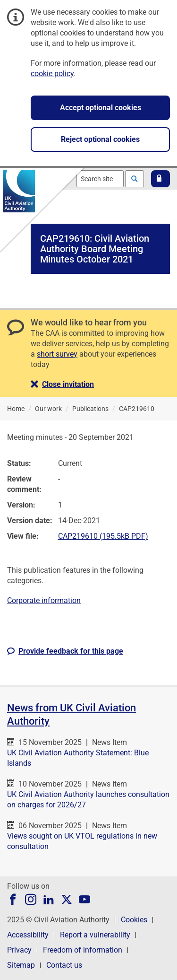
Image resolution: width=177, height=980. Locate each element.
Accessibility (28, 935)
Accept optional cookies (101, 108)
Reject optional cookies (100, 139)
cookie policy (52, 74)
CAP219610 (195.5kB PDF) (103, 536)
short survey (57, 354)
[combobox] (100, 179)
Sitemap (21, 965)
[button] (160, 179)
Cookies (134, 920)
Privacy (19, 950)
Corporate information (44, 600)
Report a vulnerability (95, 935)
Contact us (64, 965)
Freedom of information (83, 950)
